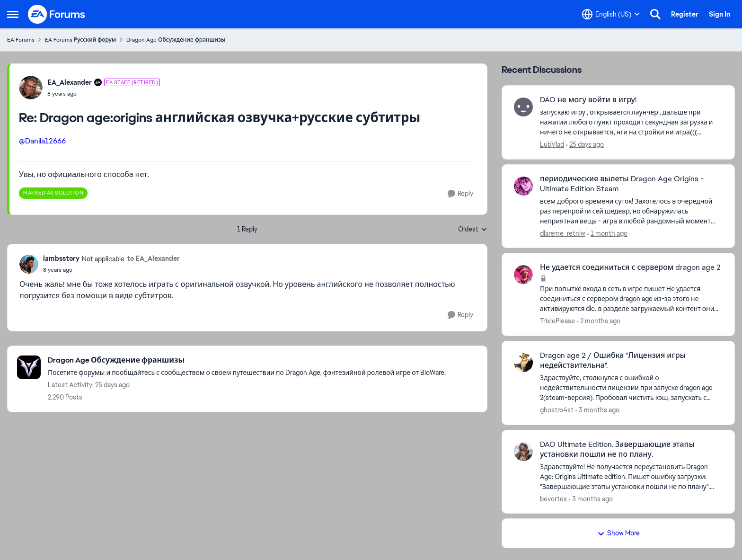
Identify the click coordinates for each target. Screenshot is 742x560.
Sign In (720, 14)
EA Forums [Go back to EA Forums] (21, 40)
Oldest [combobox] (473, 230)
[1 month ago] (607, 233)
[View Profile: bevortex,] (523, 452)
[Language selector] (611, 14)
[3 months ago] (597, 410)
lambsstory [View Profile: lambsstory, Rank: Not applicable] (61, 258)
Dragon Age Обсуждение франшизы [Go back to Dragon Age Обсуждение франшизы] (176, 40)
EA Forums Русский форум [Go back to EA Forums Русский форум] (80, 40)
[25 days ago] (585, 145)
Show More (618, 533)
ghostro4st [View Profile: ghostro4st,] (557, 410)
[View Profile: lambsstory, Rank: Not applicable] (29, 264)
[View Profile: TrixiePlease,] (523, 275)
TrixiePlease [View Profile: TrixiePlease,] (557, 321)
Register (685, 14)
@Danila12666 (42, 141)
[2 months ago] (599, 321)
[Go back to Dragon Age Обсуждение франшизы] (247, 360)
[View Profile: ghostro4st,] (523, 363)
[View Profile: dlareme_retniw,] (523, 186)
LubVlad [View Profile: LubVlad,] (552, 144)
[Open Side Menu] (13, 14)
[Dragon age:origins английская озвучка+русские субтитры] (104, 94)
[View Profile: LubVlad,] (523, 107)
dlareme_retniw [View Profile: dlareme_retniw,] (563, 233)
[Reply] (460, 194)
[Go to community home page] (57, 14)
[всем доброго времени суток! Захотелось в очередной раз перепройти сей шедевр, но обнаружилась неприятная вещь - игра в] (631, 211)
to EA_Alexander (153, 258)
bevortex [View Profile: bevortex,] (553, 498)
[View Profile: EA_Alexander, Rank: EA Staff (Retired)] (31, 88)
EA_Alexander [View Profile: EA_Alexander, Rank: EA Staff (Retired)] (70, 82)
